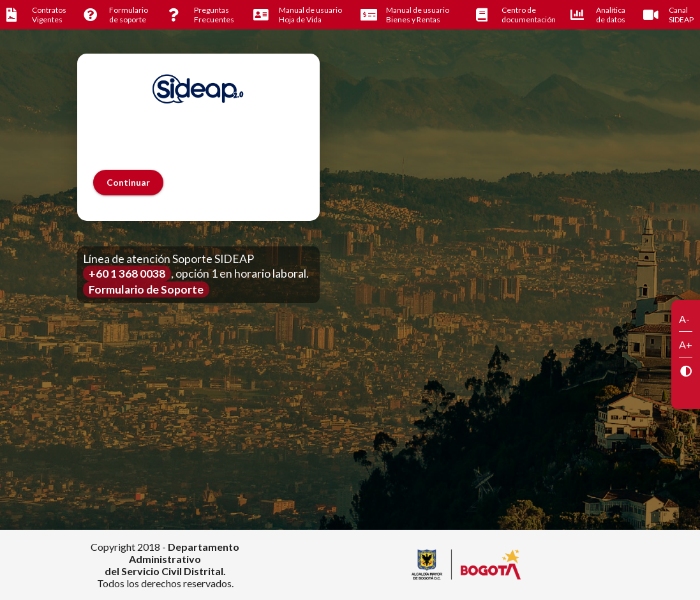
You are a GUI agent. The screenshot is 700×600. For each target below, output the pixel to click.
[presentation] (190, 145)
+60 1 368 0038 (127, 274)
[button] (128, 183)
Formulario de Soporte (146, 289)
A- (684, 319)
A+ (686, 344)
